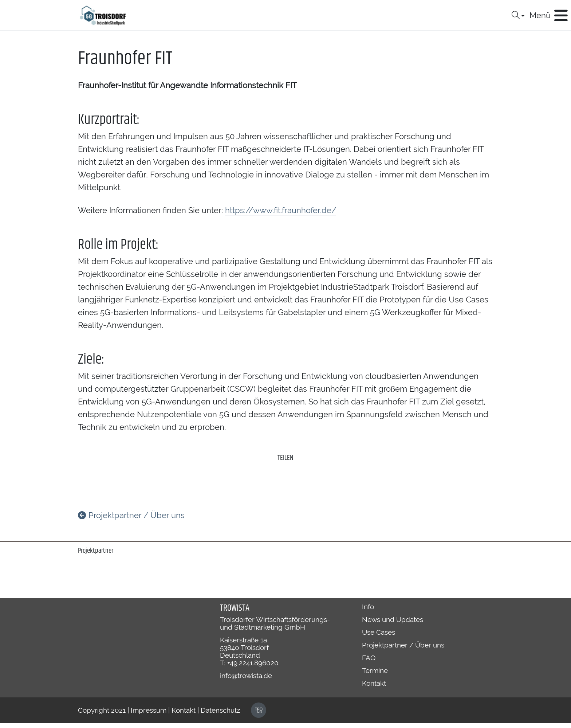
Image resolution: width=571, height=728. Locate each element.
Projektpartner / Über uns (131, 515)
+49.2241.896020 (253, 663)
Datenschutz (220, 710)
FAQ (369, 658)
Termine (375, 670)
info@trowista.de (246, 676)
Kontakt (374, 683)
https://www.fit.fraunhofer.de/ (281, 210)
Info (368, 607)
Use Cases (379, 632)
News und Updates (393, 619)
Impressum (149, 710)
